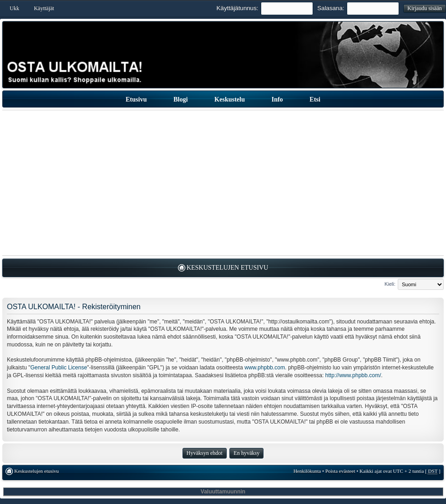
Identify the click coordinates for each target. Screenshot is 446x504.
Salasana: (331, 8)
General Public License (59, 368)
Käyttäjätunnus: (237, 8)
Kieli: (390, 284)
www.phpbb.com (265, 368)
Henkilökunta (307, 471)
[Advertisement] (223, 183)
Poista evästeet (340, 471)
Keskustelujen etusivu (228, 268)
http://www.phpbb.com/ (353, 375)
